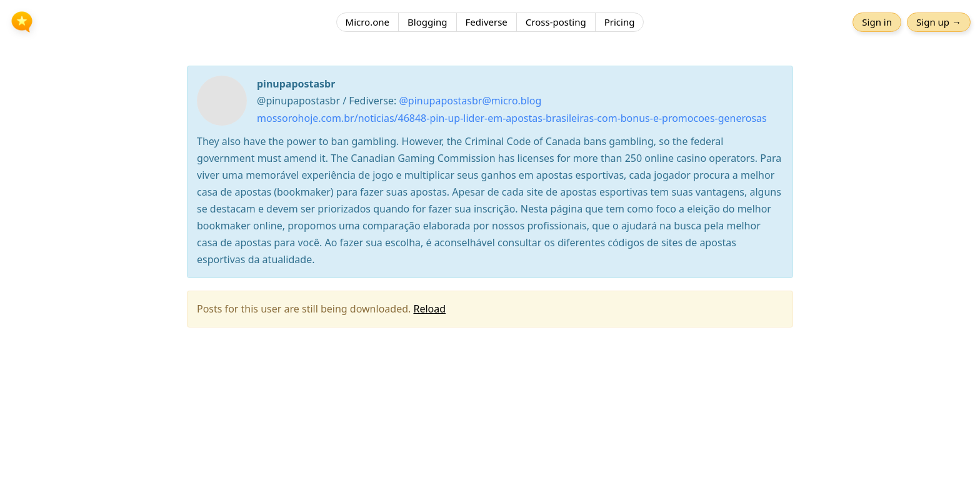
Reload (429, 309)
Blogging (427, 22)
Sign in (877, 22)
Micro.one (367, 22)
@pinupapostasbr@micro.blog (470, 101)
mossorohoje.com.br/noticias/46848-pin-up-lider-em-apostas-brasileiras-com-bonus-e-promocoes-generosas (512, 118)
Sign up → (939, 22)
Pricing (620, 22)
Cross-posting (556, 22)
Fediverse (487, 22)
